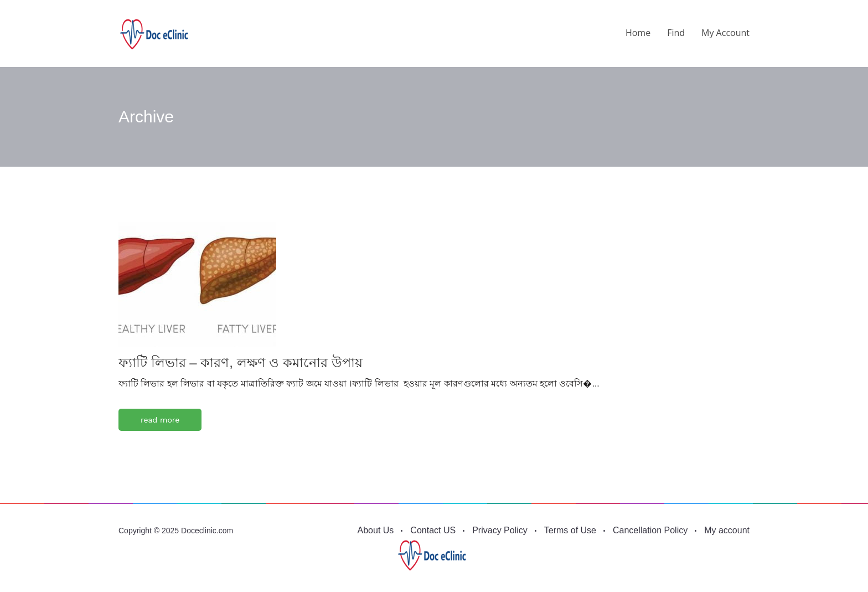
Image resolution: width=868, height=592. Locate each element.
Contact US (433, 530)
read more (160, 420)
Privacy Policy (500, 530)
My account (725, 33)
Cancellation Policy (650, 530)
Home (638, 33)
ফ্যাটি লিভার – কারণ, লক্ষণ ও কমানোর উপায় (241, 362)
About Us (376, 530)
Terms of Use (570, 530)
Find (676, 33)
